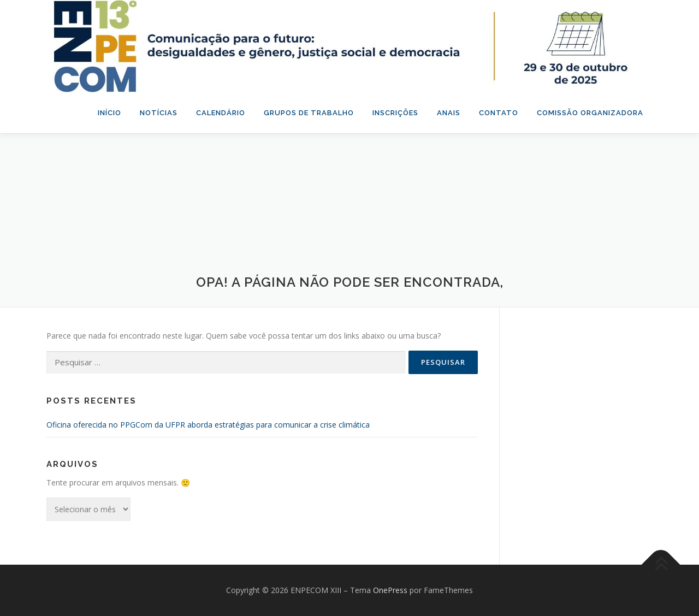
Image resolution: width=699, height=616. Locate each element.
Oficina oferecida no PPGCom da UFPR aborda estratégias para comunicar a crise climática (208, 425)
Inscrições (395, 113)
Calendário (221, 113)
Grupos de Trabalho (309, 113)
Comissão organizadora (590, 113)
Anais (449, 113)
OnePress (390, 590)
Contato (499, 113)
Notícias (159, 113)
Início (109, 113)
